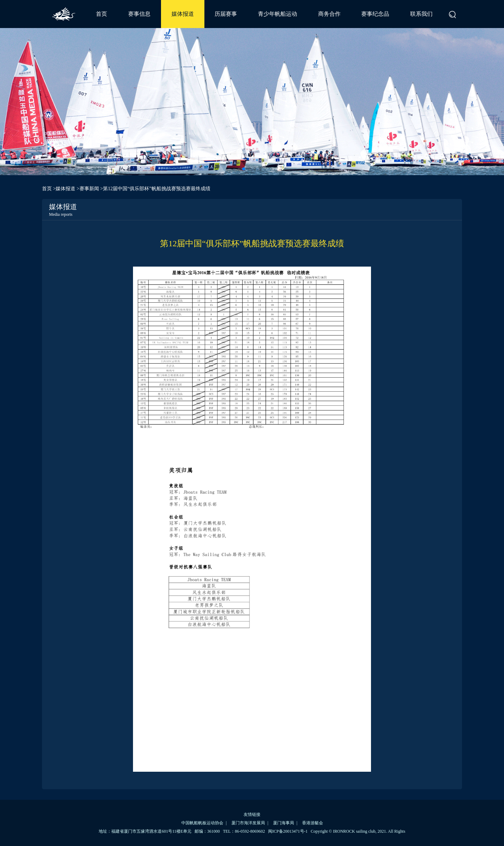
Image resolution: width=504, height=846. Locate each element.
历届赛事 (226, 14)
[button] (244, 169)
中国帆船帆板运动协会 (202, 823)
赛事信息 (139, 14)
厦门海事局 (283, 823)
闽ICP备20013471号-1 (288, 831)
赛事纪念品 (375, 14)
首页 (101, 14)
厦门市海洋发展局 (248, 823)
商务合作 (329, 14)
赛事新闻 (89, 189)
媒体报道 (183, 14)
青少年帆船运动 (278, 14)
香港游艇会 (313, 823)
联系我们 (421, 14)
